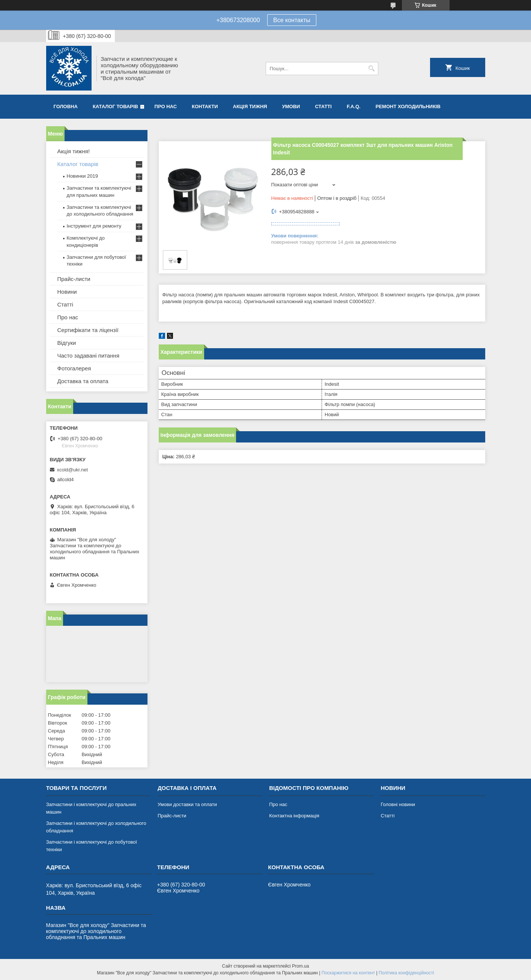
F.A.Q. (354, 106)
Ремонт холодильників (408, 106)
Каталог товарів (115, 106)
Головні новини (398, 804)
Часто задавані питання (89, 356)
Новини (67, 292)
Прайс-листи (74, 279)
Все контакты (292, 20)
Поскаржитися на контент (348, 973)
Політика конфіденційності (406, 973)
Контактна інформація (294, 816)
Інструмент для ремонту (94, 226)
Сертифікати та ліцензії (88, 330)
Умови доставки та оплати (187, 804)
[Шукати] (372, 69)
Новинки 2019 (82, 176)
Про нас (166, 106)
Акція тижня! (74, 151)
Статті (323, 106)
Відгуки (67, 343)
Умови (291, 106)
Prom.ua (300, 966)
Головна (66, 106)
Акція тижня (250, 106)
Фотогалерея (74, 368)
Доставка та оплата (83, 381)
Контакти (205, 106)
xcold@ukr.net (73, 470)
